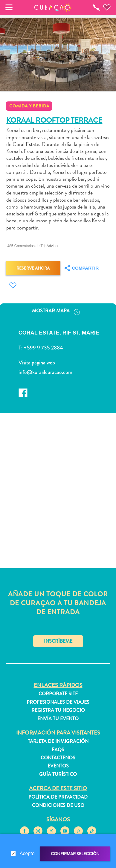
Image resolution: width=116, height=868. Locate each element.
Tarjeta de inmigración (58, 741)
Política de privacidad (58, 797)
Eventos (58, 766)
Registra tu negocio (58, 710)
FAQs (58, 750)
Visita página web (37, 363)
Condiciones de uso (58, 805)
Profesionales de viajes (58, 702)
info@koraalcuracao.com (45, 372)
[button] (53, 7)
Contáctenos (58, 758)
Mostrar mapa (56, 311)
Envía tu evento (58, 719)
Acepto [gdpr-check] (27, 853)
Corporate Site (58, 694)
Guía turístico (58, 774)
